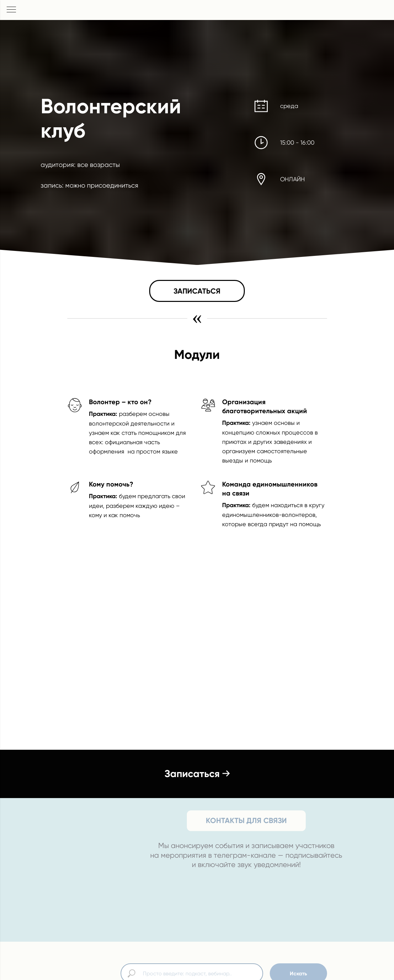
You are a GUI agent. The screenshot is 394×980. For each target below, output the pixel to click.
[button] (197, 291)
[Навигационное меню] (11, 10)
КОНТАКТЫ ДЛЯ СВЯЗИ (246, 821)
